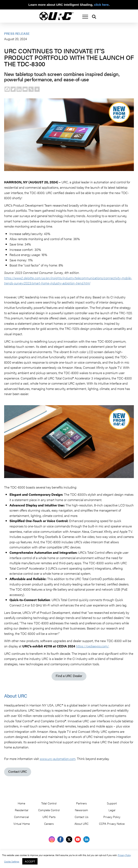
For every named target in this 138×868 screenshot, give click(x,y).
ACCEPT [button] (30, 861)
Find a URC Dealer (69, 676)
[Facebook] (7, 89)
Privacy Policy (124, 855)
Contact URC (18, 771)
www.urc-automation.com (58, 759)
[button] (85, 17)
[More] (37, 89)
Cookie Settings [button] (12, 861)
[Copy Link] (31, 89)
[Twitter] (13, 89)
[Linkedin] (19, 89)
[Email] (25, 89)
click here (101, 5)
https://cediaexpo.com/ (92, 646)
